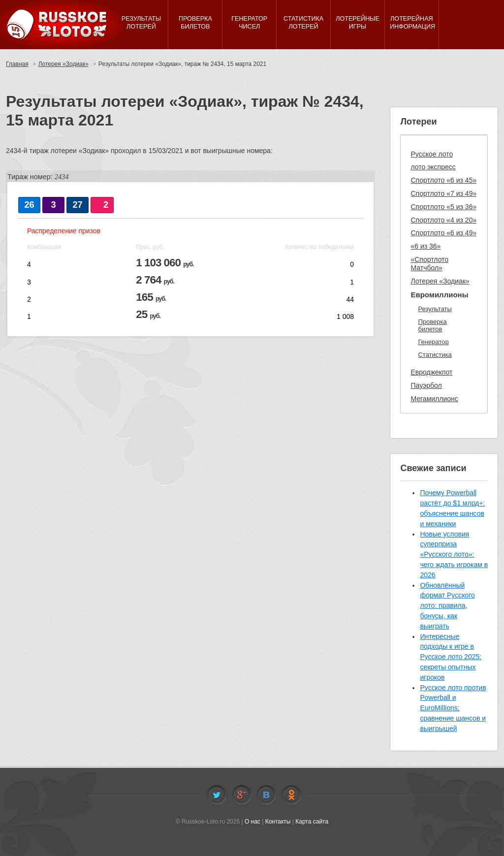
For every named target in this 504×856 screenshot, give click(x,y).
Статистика (435, 355)
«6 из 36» (425, 246)
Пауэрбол (426, 385)
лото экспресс (433, 167)
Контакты (278, 822)
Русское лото (432, 154)
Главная (17, 64)
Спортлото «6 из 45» (443, 180)
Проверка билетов (432, 326)
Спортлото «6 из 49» (443, 233)
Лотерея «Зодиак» (63, 64)
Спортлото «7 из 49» (443, 193)
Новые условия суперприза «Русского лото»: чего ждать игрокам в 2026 (454, 555)
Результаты (435, 309)
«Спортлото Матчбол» (429, 264)
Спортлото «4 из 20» (443, 220)
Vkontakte (266, 795)
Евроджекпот (431, 372)
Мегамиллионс (434, 399)
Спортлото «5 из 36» (443, 207)
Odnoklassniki (291, 795)
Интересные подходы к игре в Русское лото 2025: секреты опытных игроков (451, 657)
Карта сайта (312, 822)
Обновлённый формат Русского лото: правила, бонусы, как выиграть (447, 606)
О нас (252, 822)
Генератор (433, 342)
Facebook (242, 795)
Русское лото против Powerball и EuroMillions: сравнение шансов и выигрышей (453, 708)
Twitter (217, 795)
